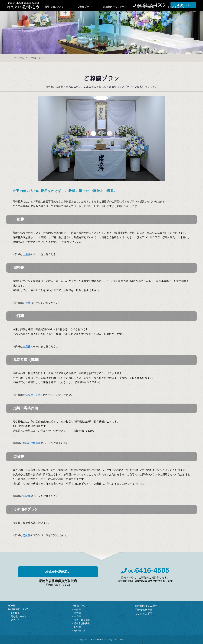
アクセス (15, 620)
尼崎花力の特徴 (18, 616)
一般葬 (77, 609)
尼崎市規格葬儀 (145, 15)
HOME (24, 15)
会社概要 (15, 613)
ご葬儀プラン (85, 15)
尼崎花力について (54, 15)
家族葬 (77, 613)
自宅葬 (77, 627)
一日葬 (77, 616)
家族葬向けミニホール (115, 15)
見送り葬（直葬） (83, 620)
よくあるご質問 (176, 15)
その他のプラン (82, 630)
